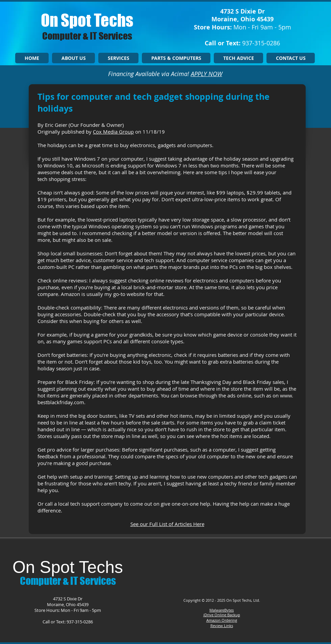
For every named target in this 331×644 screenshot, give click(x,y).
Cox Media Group (113, 132)
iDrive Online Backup (222, 615)
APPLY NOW (207, 74)
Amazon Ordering (222, 620)
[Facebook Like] (220, 565)
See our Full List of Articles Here (167, 524)
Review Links (222, 626)
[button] (118, 58)
